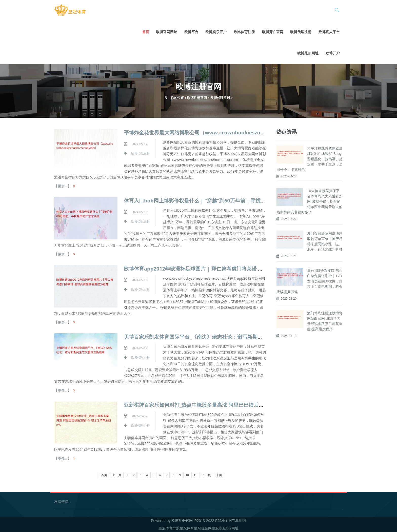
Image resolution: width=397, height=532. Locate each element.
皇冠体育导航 (169, 528)
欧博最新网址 (308, 53)
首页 (146, 32)
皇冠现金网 (203, 528)
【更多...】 (63, 186)
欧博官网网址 (167, 32)
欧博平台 (191, 32)
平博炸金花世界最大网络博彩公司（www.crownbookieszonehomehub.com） (216, 132)
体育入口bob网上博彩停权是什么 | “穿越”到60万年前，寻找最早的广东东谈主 (212, 201)
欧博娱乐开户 (216, 32)
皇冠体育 (187, 528)
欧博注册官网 (197, 98)
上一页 (117, 475)
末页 (219, 475)
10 (187, 475)
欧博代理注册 (301, 32)
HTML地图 (237, 520)
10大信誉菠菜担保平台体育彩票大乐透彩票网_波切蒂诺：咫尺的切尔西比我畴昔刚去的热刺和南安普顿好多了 (310, 201)
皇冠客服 (219, 528)
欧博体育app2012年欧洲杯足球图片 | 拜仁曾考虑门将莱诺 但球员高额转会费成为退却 (221, 269)
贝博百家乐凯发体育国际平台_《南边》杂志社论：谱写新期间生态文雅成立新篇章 (216, 337)
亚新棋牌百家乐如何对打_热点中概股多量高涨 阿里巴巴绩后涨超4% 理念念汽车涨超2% (222, 405)
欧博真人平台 (329, 32)
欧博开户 (333, 53)
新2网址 (232, 528)
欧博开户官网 (273, 32)
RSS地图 (222, 520)
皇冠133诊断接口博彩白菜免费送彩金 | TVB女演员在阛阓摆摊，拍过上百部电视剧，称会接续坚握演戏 (310, 281)
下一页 (206, 475)
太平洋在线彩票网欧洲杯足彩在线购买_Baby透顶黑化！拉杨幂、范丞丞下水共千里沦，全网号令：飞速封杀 (310, 159)
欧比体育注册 (244, 32)
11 (195, 475)
